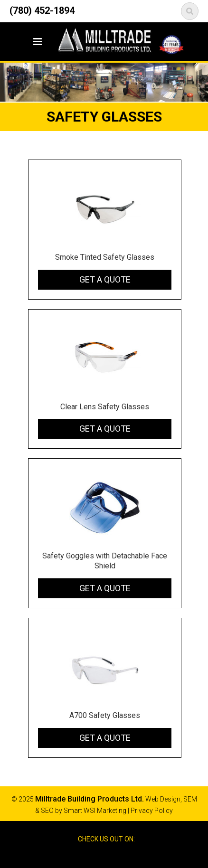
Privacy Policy (152, 811)
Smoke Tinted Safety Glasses (105, 257)
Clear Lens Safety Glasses (105, 407)
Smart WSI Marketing (95, 811)
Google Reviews (113, 856)
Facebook (95, 856)
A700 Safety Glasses (105, 715)
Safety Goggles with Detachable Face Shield (105, 561)
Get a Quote (105, 279)
